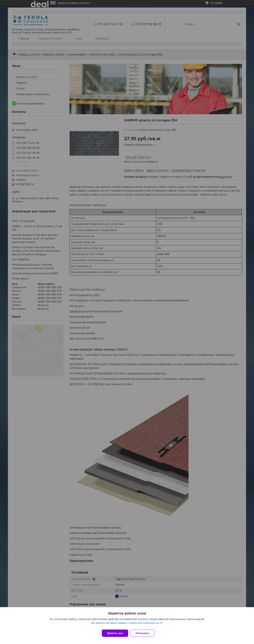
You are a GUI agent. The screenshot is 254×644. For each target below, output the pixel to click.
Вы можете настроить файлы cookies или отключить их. (126, 624)
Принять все (115, 633)
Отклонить (144, 633)
